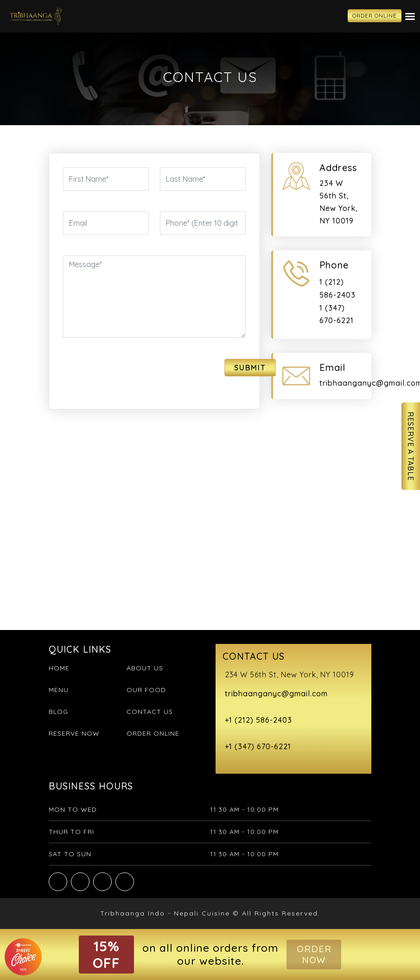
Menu (59, 690)
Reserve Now (74, 733)
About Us (145, 668)
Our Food (146, 690)
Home (59, 668)
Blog (58, 712)
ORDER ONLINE (375, 16)
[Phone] (203, 223)
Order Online (153, 733)
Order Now (314, 954)
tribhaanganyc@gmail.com (276, 694)
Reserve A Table (411, 446)
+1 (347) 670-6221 (258, 746)
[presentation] (117, 373)
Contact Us (150, 712)
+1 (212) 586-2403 (258, 720)
